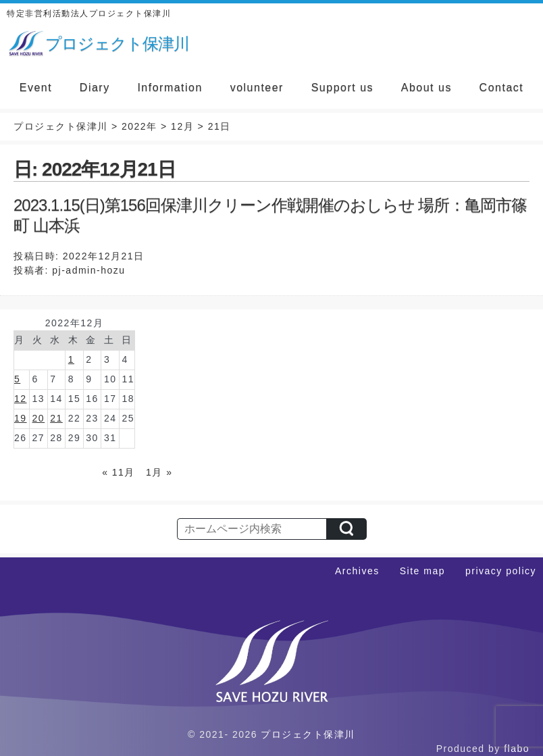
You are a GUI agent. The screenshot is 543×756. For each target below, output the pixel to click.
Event (36, 87)
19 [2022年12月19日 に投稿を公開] (21, 418)
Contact (502, 87)
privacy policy (501, 571)
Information (170, 87)
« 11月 (119, 472)
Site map (422, 571)
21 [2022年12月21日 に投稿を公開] (56, 418)
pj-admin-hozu (88, 270)
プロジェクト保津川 (308, 734)
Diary (95, 87)
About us (426, 87)
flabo (517, 749)
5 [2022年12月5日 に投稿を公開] (17, 379)
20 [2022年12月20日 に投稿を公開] (39, 418)
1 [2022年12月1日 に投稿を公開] (71, 359)
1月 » (159, 472)
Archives (357, 571)
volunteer (257, 87)
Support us (342, 87)
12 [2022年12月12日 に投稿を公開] (21, 399)
